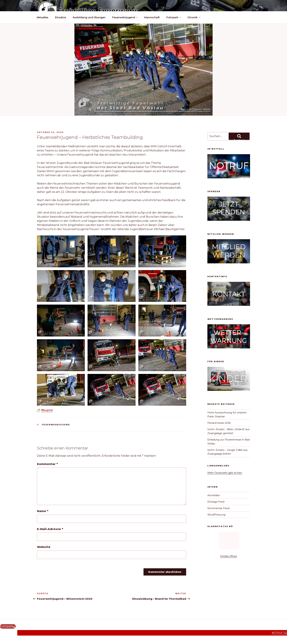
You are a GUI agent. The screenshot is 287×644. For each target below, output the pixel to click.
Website (44, 547)
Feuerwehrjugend (125, 17)
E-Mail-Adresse (50, 529)
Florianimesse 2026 (219, 423)
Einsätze (61, 17)
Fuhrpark (174, 17)
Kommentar (47, 464)
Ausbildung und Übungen (89, 17)
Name (43, 511)
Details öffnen (229, 556)
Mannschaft (152, 17)
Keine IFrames (229, 541)
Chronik (194, 17)
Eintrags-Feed (216, 502)
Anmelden (214, 495)
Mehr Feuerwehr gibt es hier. (225, 473)
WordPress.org (216, 515)
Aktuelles (42, 17)
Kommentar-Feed (218, 508)
